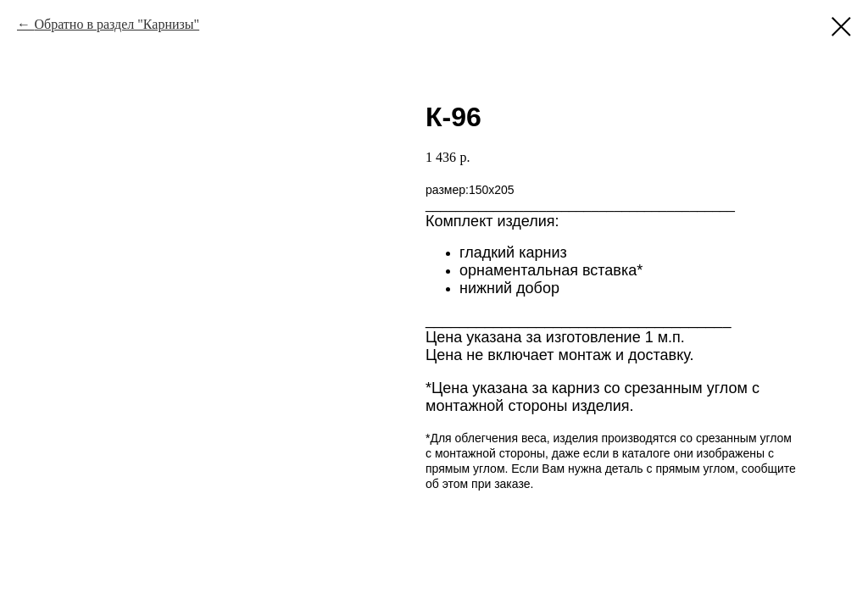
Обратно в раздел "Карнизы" (117, 24)
